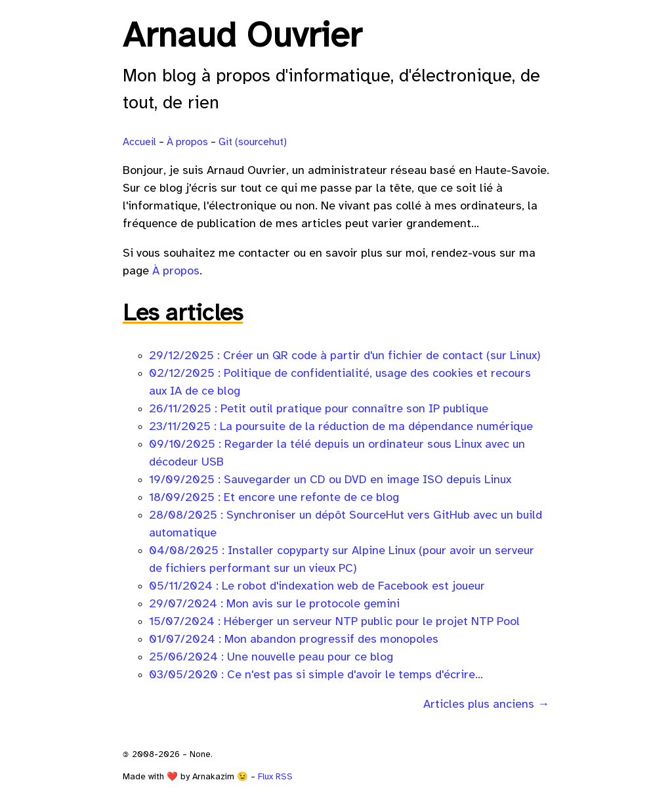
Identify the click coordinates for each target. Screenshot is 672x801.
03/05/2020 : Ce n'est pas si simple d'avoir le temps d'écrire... (316, 675)
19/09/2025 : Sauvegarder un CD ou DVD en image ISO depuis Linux (330, 480)
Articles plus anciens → (486, 705)
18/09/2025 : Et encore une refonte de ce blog (274, 498)
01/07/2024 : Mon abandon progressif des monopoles (294, 640)
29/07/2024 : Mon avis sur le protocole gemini (274, 604)
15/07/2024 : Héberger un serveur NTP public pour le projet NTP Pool (334, 622)
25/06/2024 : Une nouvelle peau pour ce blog (271, 658)
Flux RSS (275, 777)
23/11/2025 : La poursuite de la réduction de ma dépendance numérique (341, 427)
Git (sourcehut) (253, 142)
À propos (187, 142)
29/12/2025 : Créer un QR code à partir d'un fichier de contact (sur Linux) (345, 356)
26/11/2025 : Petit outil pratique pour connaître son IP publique (319, 409)
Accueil (139, 142)
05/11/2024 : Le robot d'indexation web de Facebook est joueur (317, 587)
